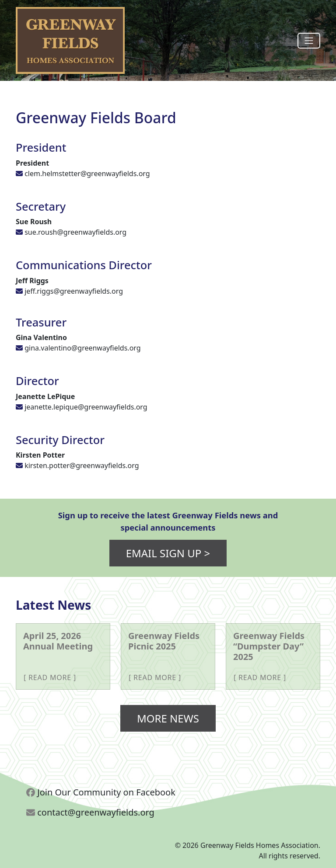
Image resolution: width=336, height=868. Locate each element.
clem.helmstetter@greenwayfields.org (87, 174)
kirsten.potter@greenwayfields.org (82, 465)
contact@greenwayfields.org (90, 812)
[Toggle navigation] (309, 41)
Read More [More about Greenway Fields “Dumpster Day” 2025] (260, 677)
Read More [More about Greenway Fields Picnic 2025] (155, 677)
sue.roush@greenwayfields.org (75, 232)
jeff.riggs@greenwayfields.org (74, 291)
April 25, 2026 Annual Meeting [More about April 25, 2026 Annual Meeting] (58, 641)
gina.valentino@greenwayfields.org (82, 348)
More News (168, 718)
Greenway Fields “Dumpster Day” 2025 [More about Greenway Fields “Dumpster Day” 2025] (269, 646)
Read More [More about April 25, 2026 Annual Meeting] (50, 677)
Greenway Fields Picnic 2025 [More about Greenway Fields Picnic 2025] (164, 641)
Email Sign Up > (168, 553)
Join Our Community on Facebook (101, 792)
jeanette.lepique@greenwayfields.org (86, 407)
